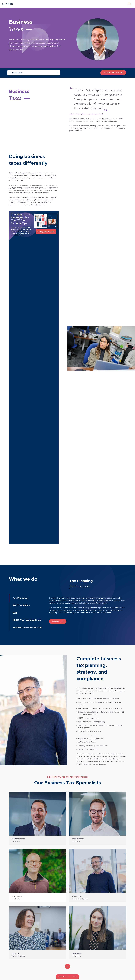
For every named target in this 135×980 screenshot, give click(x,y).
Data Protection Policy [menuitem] (98, 930)
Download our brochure (67, 887)
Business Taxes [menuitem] (56, 927)
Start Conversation (113, 73)
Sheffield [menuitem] (14, 923)
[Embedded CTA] (34, 224)
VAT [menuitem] (51, 945)
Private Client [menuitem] (55, 934)
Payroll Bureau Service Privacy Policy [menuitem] (104, 927)
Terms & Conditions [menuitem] (97, 920)
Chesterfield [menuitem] (16, 920)
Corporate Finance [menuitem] (57, 930)
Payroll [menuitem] (52, 938)
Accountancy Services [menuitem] (59, 920)
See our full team (67, 671)
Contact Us (58, 315)
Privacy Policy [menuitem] (94, 923)
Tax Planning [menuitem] (55, 941)
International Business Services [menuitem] (62, 948)
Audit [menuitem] (52, 923)
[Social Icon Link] (12, 937)
